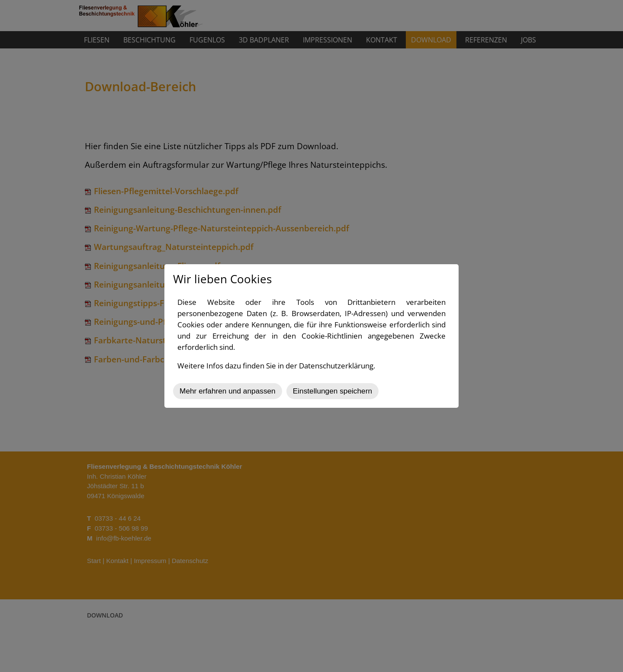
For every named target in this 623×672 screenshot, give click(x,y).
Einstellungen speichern (332, 391)
